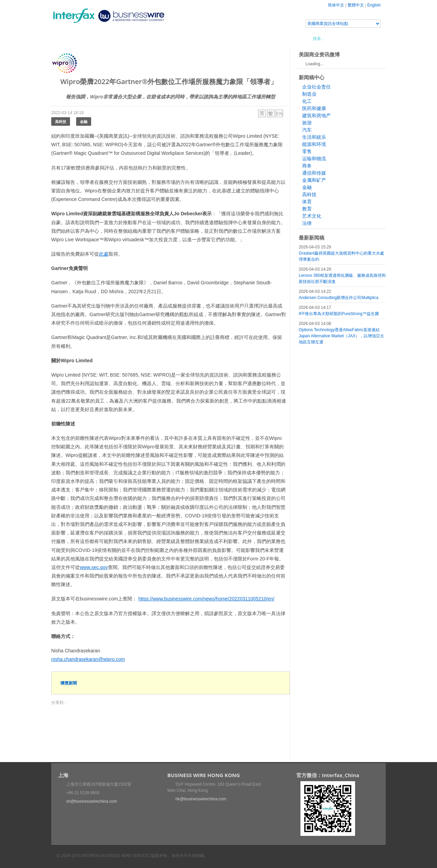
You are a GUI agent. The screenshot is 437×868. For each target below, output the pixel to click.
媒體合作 (149, 38)
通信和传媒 (314, 173)
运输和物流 (314, 159)
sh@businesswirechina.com (92, 801)
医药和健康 (314, 108)
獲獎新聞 (69, 683)
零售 (307, 151)
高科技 (61, 121)
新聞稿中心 (90, 38)
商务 (307, 166)
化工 (307, 101)
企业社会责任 (316, 87)
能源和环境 (314, 144)
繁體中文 (356, 5)
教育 (307, 209)
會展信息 (121, 38)
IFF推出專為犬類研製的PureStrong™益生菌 (339, 314)
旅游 (307, 123)
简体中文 (336, 5)
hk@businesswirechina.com (201, 799)
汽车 (307, 130)
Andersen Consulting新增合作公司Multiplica (339, 298)
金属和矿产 (314, 180)
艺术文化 (312, 216)
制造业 (309, 94)
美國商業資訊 (181, 38)
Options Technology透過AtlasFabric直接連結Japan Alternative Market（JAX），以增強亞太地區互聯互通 (341, 336)
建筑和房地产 (316, 116)
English (374, 5)
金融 (84, 121)
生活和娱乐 (314, 137)
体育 (307, 202)
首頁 (65, 38)
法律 (307, 223)
